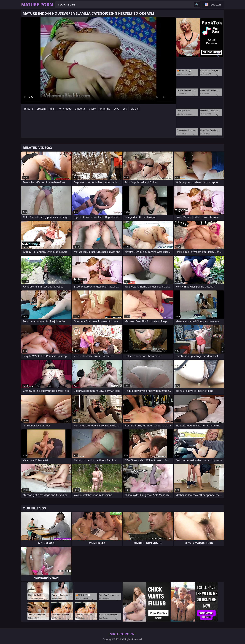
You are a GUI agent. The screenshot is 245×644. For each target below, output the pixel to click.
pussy (92, 109)
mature (29, 109)
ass (125, 109)
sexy (117, 109)
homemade (65, 109)
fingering (105, 109)
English (216, 5)
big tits (135, 109)
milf (52, 109)
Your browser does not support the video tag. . (98, 61)
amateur (80, 109)
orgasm (41, 109)
